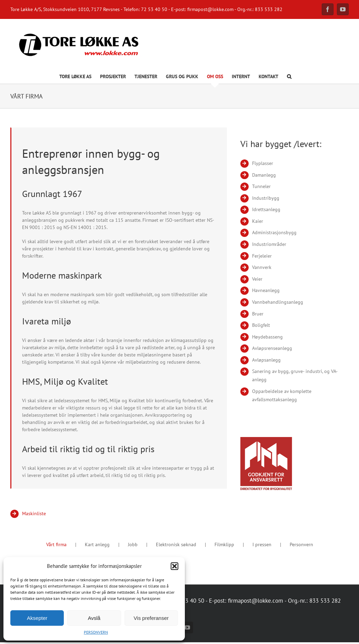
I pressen (262, 544)
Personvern (301, 544)
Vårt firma (56, 544)
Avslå (94, 618)
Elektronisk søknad (176, 544)
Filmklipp (224, 544)
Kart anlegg (97, 544)
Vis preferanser (151, 618)
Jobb (133, 544)
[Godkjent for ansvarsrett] (266, 439)
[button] (174, 566)
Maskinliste (34, 513)
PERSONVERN (96, 632)
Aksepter (37, 618)
